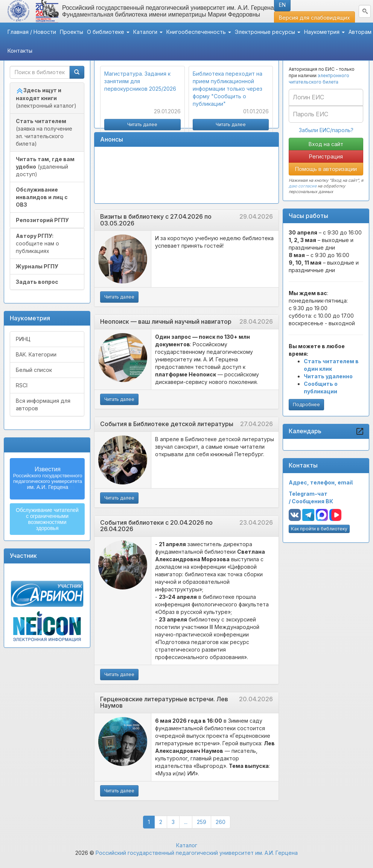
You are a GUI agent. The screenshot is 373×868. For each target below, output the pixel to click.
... (186, 822)
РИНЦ (23, 339)
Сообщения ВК (312, 501)
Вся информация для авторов (43, 404)
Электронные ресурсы (268, 32)
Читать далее (119, 297)
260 (223, 822)
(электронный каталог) (46, 98)
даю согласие (303, 186)
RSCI (22, 385)
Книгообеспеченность (199, 32)
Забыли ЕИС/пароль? (326, 130)
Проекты (72, 32)
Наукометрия (324, 32)
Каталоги (148, 32)
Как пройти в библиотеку (319, 529)
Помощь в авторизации (326, 169)
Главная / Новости (32, 32)
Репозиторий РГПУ (42, 220)
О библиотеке (108, 32)
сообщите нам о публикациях (37, 243)
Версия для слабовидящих (314, 18)
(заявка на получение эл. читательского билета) (44, 132)
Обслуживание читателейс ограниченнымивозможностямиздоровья (47, 519)
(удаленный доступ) (45, 167)
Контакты (20, 51)
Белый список (34, 370)
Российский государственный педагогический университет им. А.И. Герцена (197, 853)
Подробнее (306, 404)
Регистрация (326, 156)
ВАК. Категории (36, 354)
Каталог (187, 845)
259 (204, 822)
